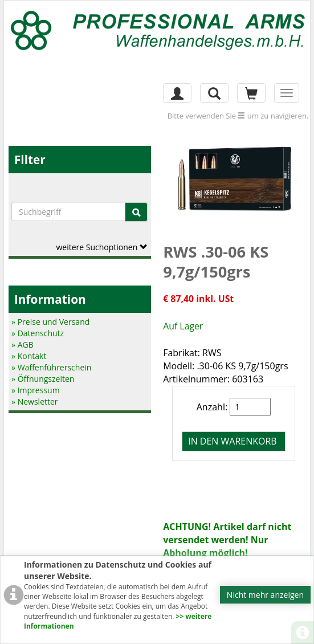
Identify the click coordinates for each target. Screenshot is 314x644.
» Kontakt (29, 356)
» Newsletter (34, 402)
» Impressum (36, 390)
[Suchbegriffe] (68, 211)
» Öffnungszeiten (43, 379)
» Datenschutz (38, 333)
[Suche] (136, 212)
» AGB (23, 345)
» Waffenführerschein (51, 367)
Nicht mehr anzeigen (265, 595)
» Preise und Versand (50, 322)
